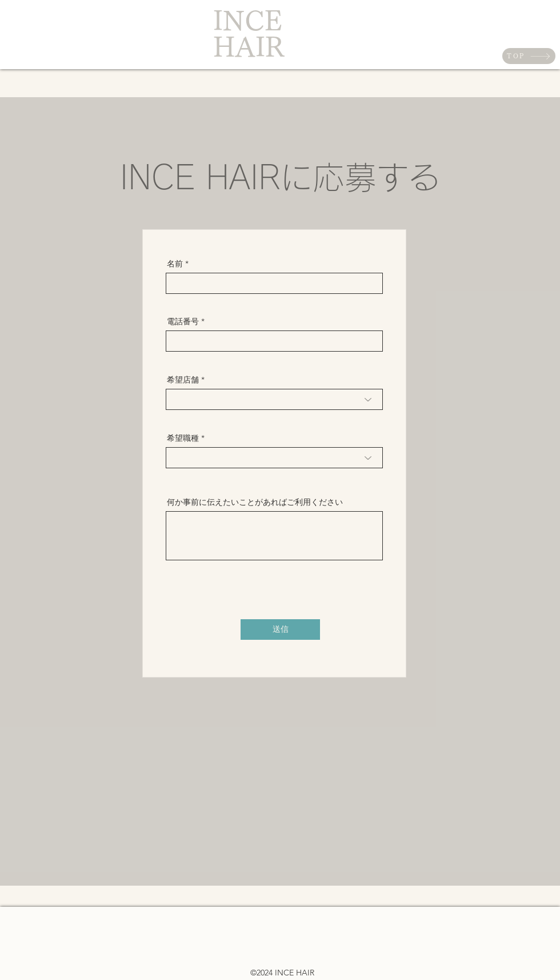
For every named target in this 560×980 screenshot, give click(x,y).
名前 (175, 264)
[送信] (280, 630)
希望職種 (183, 438)
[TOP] (529, 56)
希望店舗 (183, 380)
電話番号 (183, 321)
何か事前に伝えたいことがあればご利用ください (255, 502)
